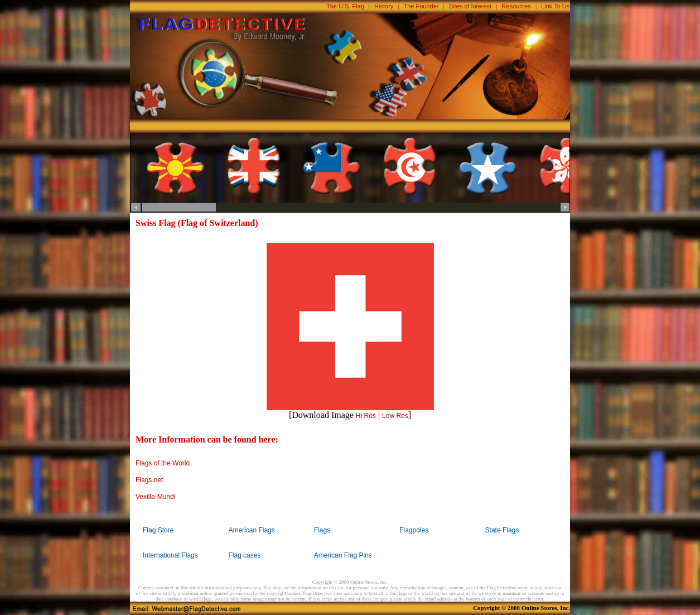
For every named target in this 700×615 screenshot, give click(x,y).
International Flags (170, 555)
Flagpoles (414, 530)
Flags (322, 530)
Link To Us (555, 6)
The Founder (421, 6)
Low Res (395, 416)
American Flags (251, 530)
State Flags (502, 530)
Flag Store (158, 530)
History (384, 6)
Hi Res (366, 416)
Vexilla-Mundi (155, 497)
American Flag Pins (343, 555)
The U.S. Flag (345, 6)
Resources (516, 6)
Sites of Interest (470, 6)
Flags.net (149, 480)
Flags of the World (163, 463)
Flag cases (244, 555)
